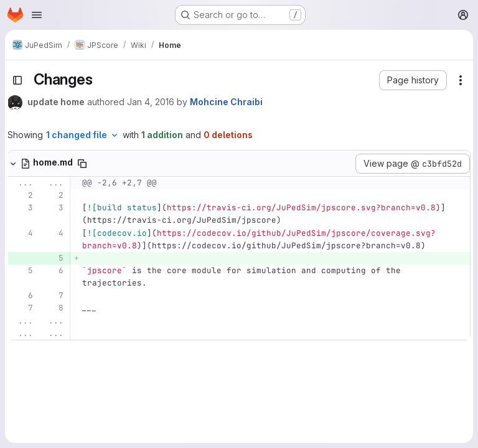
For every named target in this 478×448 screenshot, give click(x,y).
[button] (413, 80)
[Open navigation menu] (37, 15)
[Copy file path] (82, 164)
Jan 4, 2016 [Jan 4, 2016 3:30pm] (151, 102)
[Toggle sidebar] (17, 80)
